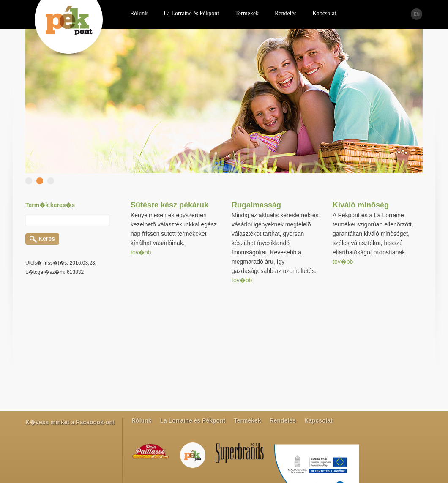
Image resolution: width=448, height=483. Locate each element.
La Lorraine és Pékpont (193, 420)
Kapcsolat (318, 420)
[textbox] (68, 220)
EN (417, 14)
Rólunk (141, 420)
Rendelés (283, 420)
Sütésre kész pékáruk (169, 205)
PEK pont (69, 30)
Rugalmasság (256, 205)
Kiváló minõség (361, 205)
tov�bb (141, 252)
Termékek (247, 420)
